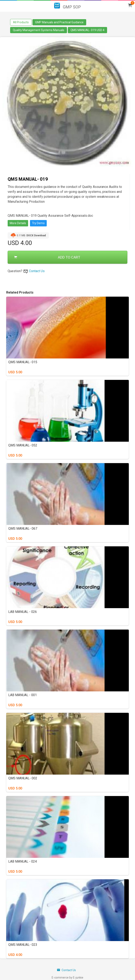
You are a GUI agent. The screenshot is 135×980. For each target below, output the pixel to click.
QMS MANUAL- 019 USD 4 (87, 30)
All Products (21, 22)
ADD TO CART (47, 257)
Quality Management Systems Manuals (39, 30)
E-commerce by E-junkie (67, 978)
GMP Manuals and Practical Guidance (59, 22)
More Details (18, 223)
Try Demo (38, 223)
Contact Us (37, 271)
